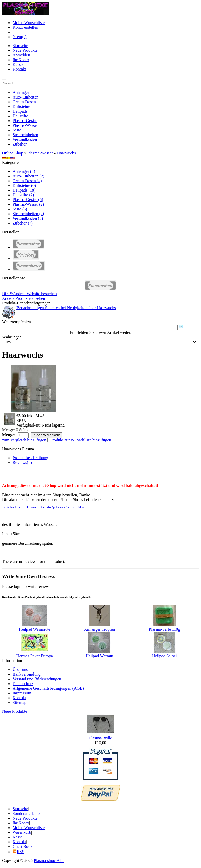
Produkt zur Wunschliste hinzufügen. (81, 440)
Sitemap (19, 703)
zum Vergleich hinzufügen (24, 440)
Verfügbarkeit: (29, 425)
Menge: (9, 430)
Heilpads (20, 111)
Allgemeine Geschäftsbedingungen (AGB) (48, 689)
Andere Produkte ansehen (24, 298)
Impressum (22, 694)
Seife (17, 130)
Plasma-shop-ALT (49, 861)
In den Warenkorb (46, 435)
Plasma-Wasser (25, 125)
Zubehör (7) (23, 223)
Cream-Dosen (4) (27, 181)
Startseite (20, 46)
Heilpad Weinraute (35, 630)
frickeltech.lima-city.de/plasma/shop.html (44, 508)
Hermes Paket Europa (35, 657)
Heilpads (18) (24, 190)
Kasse (18, 64)
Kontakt (19, 69)
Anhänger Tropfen (99, 630)
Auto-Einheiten (26, 97)
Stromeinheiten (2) (28, 214)
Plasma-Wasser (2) (28, 204)
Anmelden (21, 55)
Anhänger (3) (24, 171)
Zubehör (20, 144)
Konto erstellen (25, 27)
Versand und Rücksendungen (37, 680)
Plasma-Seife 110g (164, 630)
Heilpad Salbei (164, 657)
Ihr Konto (21, 60)
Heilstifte (20, 116)
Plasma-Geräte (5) (28, 200)
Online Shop (13, 153)
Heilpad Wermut (99, 657)
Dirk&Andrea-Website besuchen (29, 294)
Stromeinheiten (25, 135)
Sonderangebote (26, 814)
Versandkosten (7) (28, 218)
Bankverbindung (27, 675)
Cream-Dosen (24, 102)
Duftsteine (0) (24, 185)
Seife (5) (20, 209)
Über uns (20, 670)
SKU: (21, 420)
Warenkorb (22, 833)
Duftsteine (21, 107)
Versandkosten (25, 139)
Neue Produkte (25, 50)
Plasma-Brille (100, 739)
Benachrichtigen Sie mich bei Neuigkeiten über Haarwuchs (66, 308)
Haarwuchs (66, 153)
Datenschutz (23, 684)
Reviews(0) (22, 462)
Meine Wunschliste (29, 23)
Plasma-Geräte (25, 121)
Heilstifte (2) (23, 195)
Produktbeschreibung (30, 458)
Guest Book (23, 847)
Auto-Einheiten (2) (28, 176)
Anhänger (21, 92)
